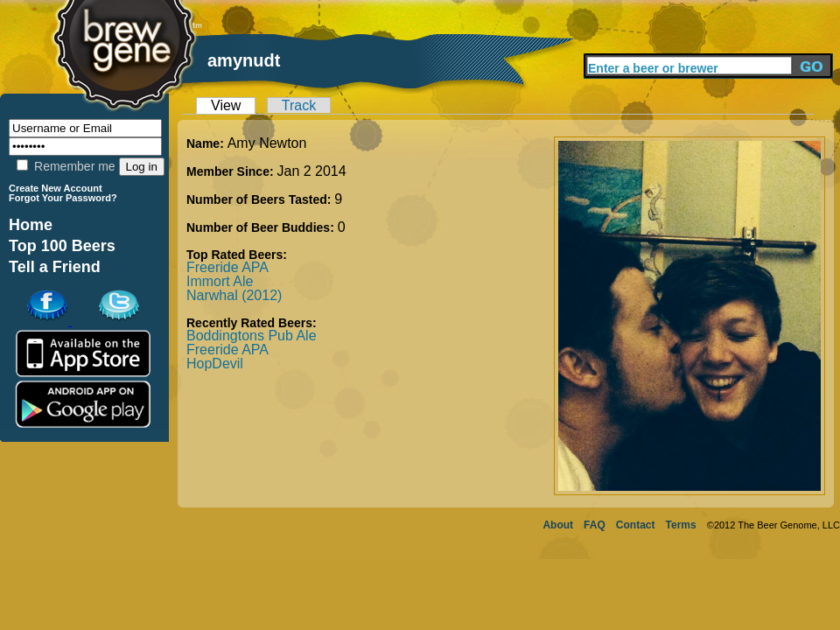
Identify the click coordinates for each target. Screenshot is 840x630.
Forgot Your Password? (63, 198)
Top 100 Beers (62, 246)
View (226, 105)
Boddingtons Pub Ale (252, 336)
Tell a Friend (55, 267)
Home (31, 225)
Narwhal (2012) (234, 295)
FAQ (595, 525)
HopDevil (215, 364)
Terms (681, 525)
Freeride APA (227, 267)
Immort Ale (220, 281)
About (558, 525)
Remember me (66, 166)
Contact (636, 525)
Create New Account (56, 188)
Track (299, 105)
